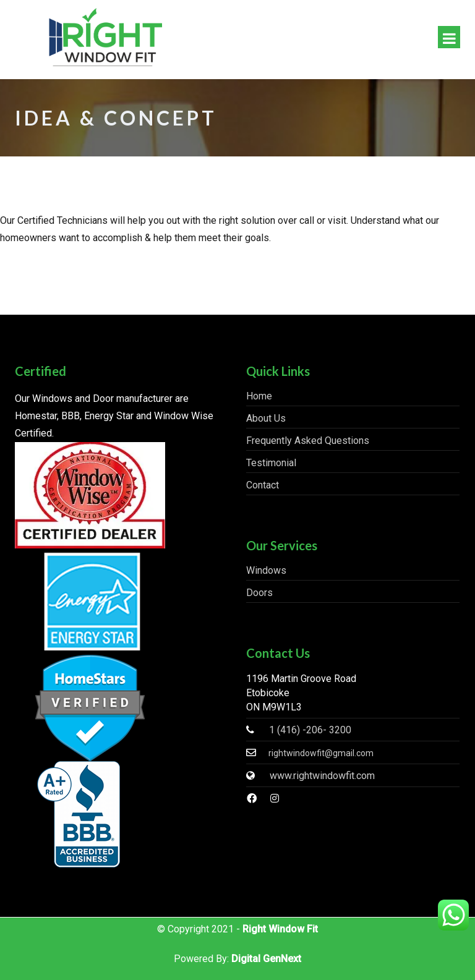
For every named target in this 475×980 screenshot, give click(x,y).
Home (259, 396)
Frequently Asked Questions (308, 441)
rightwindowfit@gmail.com (321, 753)
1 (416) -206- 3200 (310, 730)
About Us (266, 418)
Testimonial (271, 463)
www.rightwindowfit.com (322, 776)
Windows (266, 570)
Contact (263, 485)
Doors (259, 593)
